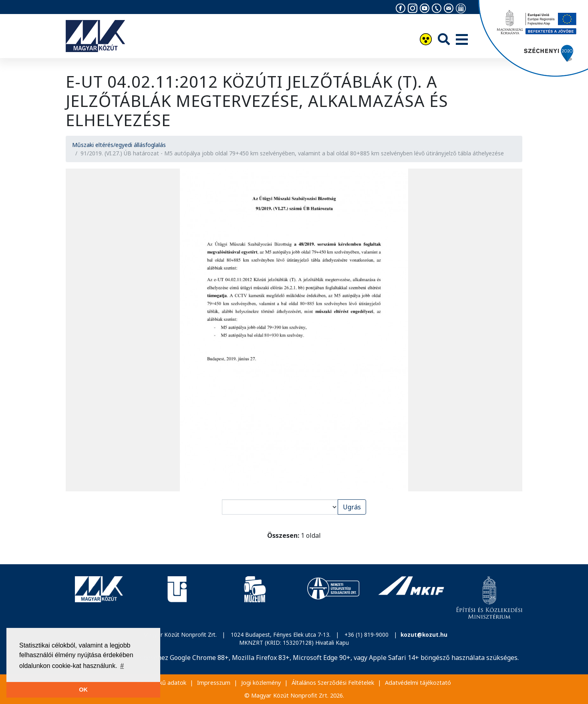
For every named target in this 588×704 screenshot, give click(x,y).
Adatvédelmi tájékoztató (418, 683)
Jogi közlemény (261, 683)
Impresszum (214, 683)
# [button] (122, 666)
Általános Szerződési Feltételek (333, 683)
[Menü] (462, 40)
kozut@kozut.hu (424, 635)
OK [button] (83, 690)
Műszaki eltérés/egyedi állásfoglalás (119, 145)
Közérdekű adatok (162, 683)
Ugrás (352, 507)
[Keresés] (444, 39)
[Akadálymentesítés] (426, 40)
